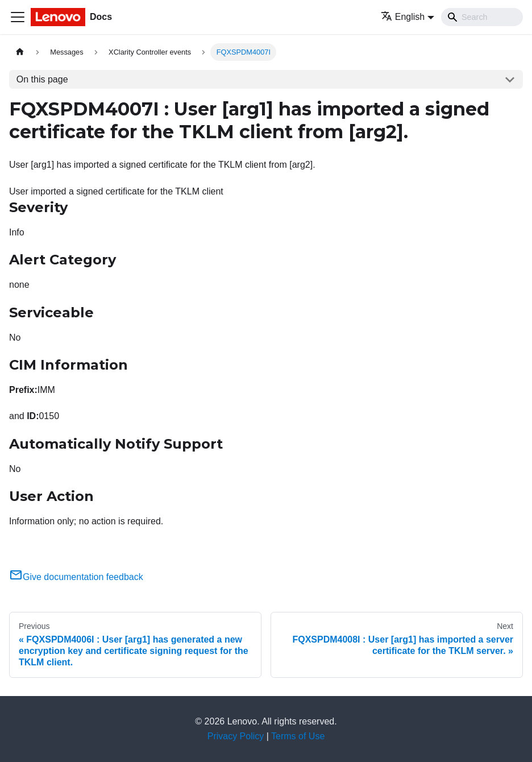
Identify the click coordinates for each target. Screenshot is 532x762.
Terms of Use (298, 736)
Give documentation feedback (76, 577)
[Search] (482, 17)
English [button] (403, 17)
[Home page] (20, 52)
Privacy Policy (236, 736)
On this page (42, 79)
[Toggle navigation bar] (18, 17)
